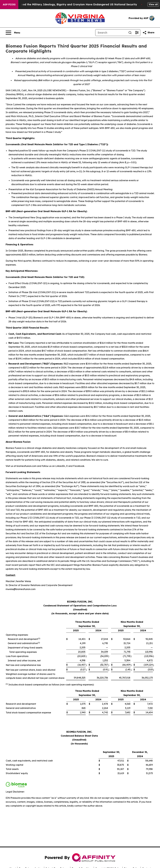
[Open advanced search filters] (137, 33)
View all (153, 4)
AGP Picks (9, 4)
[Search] (111, 33)
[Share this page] (148, 33)
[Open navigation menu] (13, 33)
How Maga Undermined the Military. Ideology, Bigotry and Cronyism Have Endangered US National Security (75, 4)
